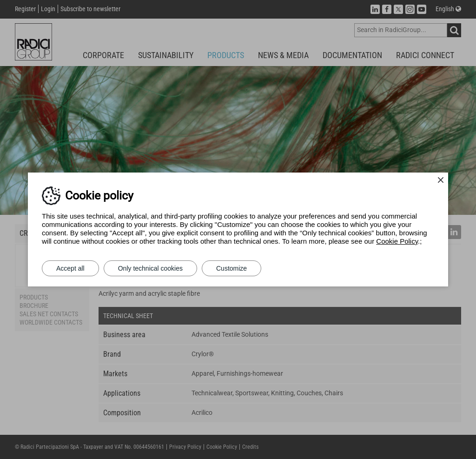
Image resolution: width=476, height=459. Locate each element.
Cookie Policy (397, 241)
